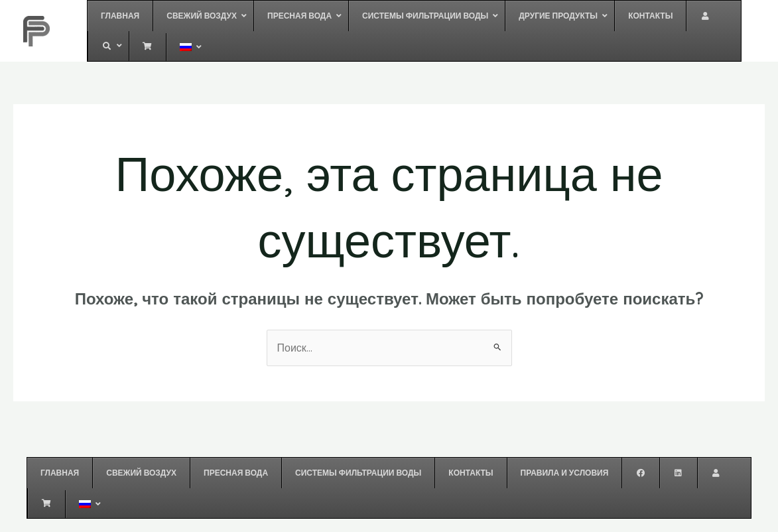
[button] (203, 16)
